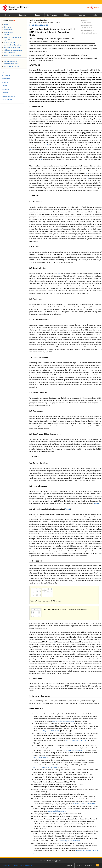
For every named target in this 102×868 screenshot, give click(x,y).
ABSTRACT (35, 65)
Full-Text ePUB (87, 28)
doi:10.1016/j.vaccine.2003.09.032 (70, 841)
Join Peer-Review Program (23, 865)
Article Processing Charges (11, 37)
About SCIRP (47, 861)
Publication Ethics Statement (12, 50)
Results (4, 86)
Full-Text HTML (87, 25)
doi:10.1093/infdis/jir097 (41, 758)
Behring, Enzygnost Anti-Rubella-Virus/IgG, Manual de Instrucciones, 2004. (58, 814)
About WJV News (8, 53)
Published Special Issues (11, 64)
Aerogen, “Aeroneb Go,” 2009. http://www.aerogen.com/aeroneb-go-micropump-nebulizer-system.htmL (66, 789)
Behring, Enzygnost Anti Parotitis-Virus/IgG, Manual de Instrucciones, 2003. (58, 816)
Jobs (95, 15)
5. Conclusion (36, 679)
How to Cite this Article (89, 33)
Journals (22, 15)
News (67, 15)
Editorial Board (8, 32)
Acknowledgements (8, 96)
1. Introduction (36, 107)
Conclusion (6, 93)
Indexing (6, 25)
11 (59, 274)
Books (37, 15)
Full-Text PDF (86, 23)
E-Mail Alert (7, 865)
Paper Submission (9, 40)
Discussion (6, 89)
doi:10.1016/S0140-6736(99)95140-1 (45, 767)
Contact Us (60, 861)
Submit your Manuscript (84, 865)
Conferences (52, 15)
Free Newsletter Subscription (12, 45)
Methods (5, 82)
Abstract (84, 20)
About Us (81, 15)
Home (8, 15)
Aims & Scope (7, 30)
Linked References (88, 30)
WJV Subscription (9, 42)
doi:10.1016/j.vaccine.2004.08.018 (48, 731)
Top (3, 72)
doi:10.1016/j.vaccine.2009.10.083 (76, 741)
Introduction (6, 79)
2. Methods (34, 195)
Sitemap (54, 861)
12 (64, 304)
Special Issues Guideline (11, 66)
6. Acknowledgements (40, 696)
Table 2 (67, 509)
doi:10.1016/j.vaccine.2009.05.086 (63, 721)
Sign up (69, 865)
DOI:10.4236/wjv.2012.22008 (39, 25)
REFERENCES (36, 708)
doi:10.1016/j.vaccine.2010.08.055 (74, 750)
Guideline (6, 35)
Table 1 (96, 503)
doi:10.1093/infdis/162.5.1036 (57, 811)
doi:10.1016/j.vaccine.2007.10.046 (84, 804)
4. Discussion (36, 561)
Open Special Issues (9, 61)
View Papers (7, 27)
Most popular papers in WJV (12, 48)
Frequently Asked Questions (12, 55)
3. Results (34, 457)
